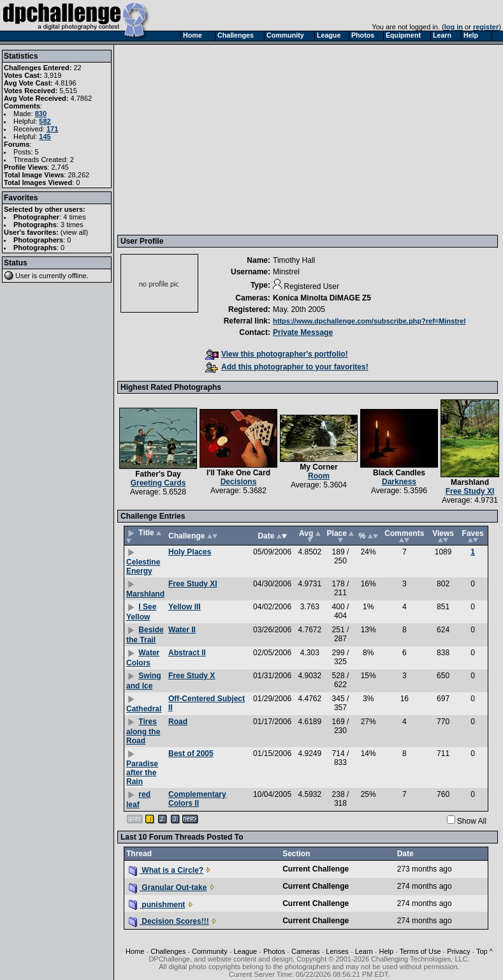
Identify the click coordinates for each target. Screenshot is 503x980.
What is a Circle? (166, 870)
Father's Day (158, 474)
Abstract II (187, 653)
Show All (472, 821)
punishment (157, 905)
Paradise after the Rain (142, 773)
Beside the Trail (145, 635)
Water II (182, 630)
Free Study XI (470, 491)
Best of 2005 (191, 754)
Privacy (458, 951)
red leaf (138, 799)
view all (75, 232)
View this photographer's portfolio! (277, 354)
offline (77, 276)
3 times (72, 225)
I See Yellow (141, 612)
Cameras (306, 951)
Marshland (470, 482)
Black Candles (399, 473)
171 (52, 129)
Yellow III (185, 607)
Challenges (168, 951)
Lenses (337, 951)
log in (454, 27)
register (486, 27)
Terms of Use (420, 951)
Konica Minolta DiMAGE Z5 (322, 298)
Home (135, 951)
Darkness (399, 482)
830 (41, 114)
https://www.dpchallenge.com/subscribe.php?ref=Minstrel (369, 321)
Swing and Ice (144, 681)
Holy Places (190, 552)
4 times (74, 217)
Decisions (239, 482)
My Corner (318, 467)
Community (210, 951)
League (245, 951)
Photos (274, 951)
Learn (364, 951)
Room (319, 476)
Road (178, 722)
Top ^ (485, 951)
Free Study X (192, 676)
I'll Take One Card (238, 473)
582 (45, 121)
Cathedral (144, 709)
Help (387, 951)
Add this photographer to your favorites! (287, 367)
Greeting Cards (158, 483)
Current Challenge (316, 869)
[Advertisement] (246, 139)
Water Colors (143, 658)
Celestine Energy (143, 567)
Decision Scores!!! (169, 921)
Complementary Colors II (197, 799)
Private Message (303, 332)
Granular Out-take (168, 887)
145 (45, 137)
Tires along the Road (143, 731)
